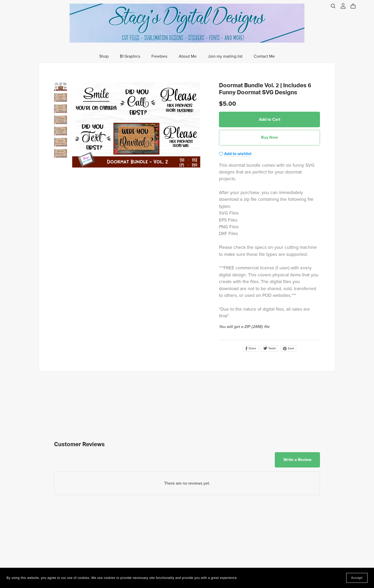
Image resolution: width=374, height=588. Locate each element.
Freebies (159, 56)
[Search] (333, 6)
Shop (104, 56)
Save (288, 349)
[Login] (343, 6)
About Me (188, 56)
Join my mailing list (225, 56)
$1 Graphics (130, 56)
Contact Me (264, 56)
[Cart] (355, 6)
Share (251, 349)
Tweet (269, 348)
